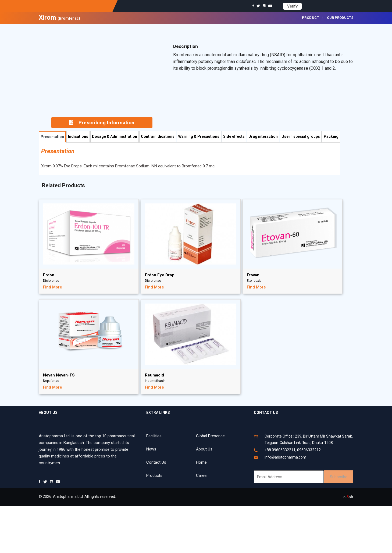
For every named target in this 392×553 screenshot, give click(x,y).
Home (201, 462)
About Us (204, 449)
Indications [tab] (78, 136)
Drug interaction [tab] (263, 136)
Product (311, 18)
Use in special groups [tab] (301, 136)
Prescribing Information (102, 123)
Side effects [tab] (234, 136)
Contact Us (156, 462)
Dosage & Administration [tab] (115, 136)
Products (154, 475)
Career (202, 475)
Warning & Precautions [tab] (199, 136)
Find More (53, 287)
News (151, 449)
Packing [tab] (331, 136)
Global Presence (210, 436)
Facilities (154, 436)
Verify (292, 6)
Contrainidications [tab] (158, 136)
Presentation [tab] (52, 137)
